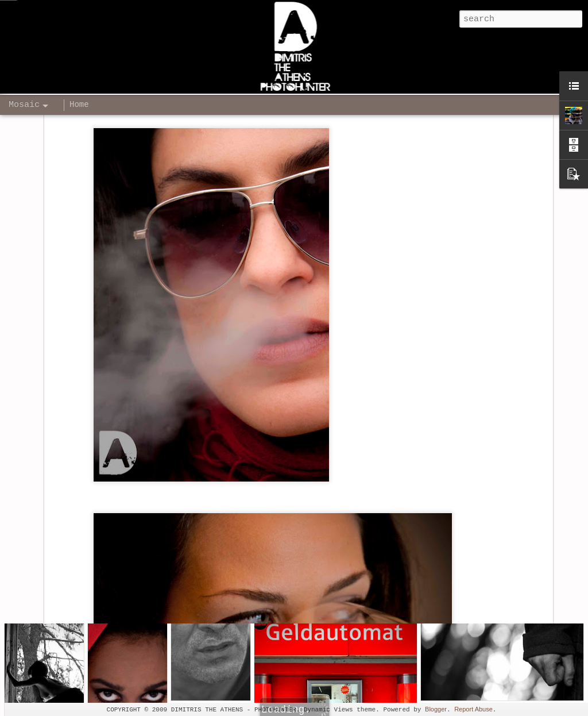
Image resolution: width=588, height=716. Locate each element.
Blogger (436, 709)
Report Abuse (473, 709)
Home (79, 105)
